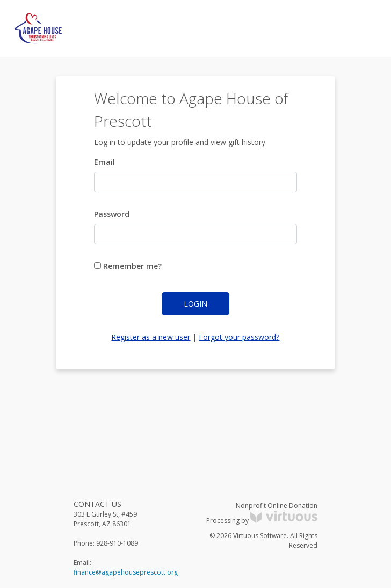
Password (112, 214)
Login (195, 304)
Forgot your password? (239, 337)
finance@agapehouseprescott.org (126, 572)
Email (104, 162)
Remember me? (128, 266)
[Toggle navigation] (362, 28)
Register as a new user (151, 337)
